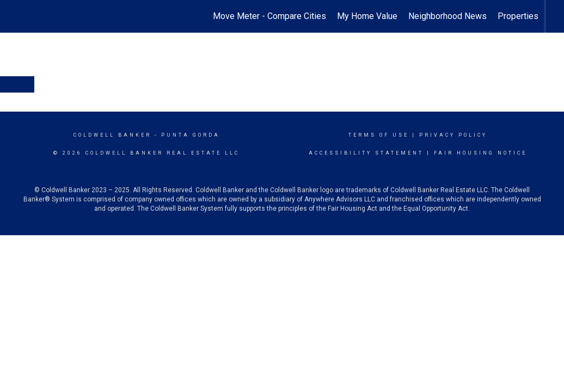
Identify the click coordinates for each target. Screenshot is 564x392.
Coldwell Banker (112, 135)
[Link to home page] (24, 16)
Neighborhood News (447, 16)
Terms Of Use (379, 135)
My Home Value (367, 16)
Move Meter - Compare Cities (269, 16)
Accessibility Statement (366, 153)
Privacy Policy (453, 135)
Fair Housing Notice (480, 153)
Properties (518, 16)
